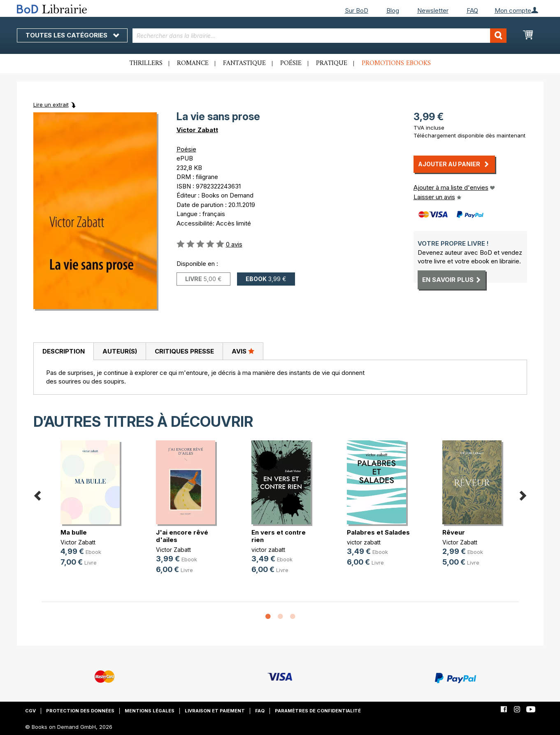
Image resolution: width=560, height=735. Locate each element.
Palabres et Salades (378, 532)
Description (64, 351)
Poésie (291, 63)
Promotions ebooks (396, 63)
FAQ (472, 10)
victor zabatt (268, 550)
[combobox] (320, 36)
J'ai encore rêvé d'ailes (182, 536)
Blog (393, 10)
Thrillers (146, 63)
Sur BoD (357, 10)
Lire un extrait (51, 105)
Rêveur (454, 532)
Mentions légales (150, 711)
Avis (243, 351)
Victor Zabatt (197, 130)
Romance (193, 63)
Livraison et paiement (215, 711)
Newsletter (433, 10)
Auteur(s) (120, 351)
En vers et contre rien (279, 536)
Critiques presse (184, 351)
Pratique (332, 63)
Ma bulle (74, 532)
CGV (30, 711)
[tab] (63, 351)
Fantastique (244, 63)
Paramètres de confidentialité (318, 711)
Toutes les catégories (72, 35)
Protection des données (80, 711)
